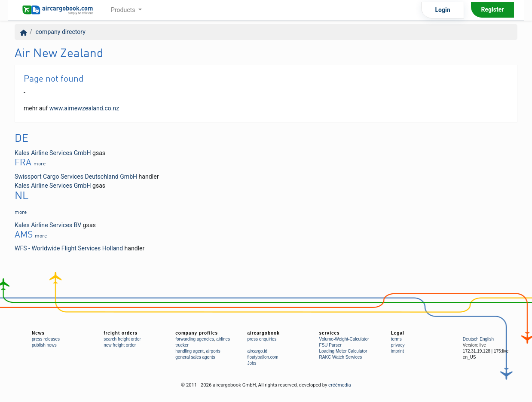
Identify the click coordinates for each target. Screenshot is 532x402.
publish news (44, 345)
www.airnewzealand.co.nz (84, 108)
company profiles (197, 333)
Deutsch (471, 339)
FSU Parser (330, 345)
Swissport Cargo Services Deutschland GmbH (76, 177)
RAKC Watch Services (341, 357)
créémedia (340, 385)
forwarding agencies (195, 339)
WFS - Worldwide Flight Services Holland (69, 248)
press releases (46, 339)
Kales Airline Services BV (48, 225)
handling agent (190, 351)
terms (396, 339)
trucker (182, 345)
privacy (398, 345)
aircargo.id (257, 351)
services (330, 333)
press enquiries (262, 339)
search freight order (122, 339)
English (487, 339)
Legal (398, 333)
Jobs (252, 363)
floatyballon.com (263, 357)
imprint (397, 351)
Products (124, 10)
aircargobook (263, 333)
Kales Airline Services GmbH (53, 153)
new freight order (120, 345)
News (38, 333)
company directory (61, 32)
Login (442, 10)
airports (213, 351)
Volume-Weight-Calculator (344, 339)
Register (492, 9)
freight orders (121, 333)
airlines (223, 339)
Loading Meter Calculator (343, 351)
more (40, 164)
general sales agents (195, 357)
